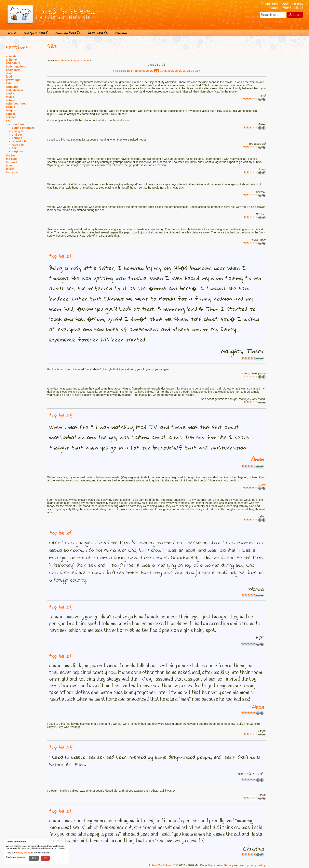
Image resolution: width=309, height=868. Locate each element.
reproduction (20, 141)
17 (132, 71)
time (9, 166)
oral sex (17, 135)
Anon (262, 169)
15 (124, 71)
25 (165, 71)
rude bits (18, 145)
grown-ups (13, 80)
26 (169, 71)
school (10, 114)
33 (196, 71)
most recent (62, 61)
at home (11, 60)
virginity (17, 151)
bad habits (13, 63)
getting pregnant (23, 128)
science (11, 117)
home (12, 33)
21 (148, 71)
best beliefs (98, 33)
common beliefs (68, 33)
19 (140, 71)
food (9, 77)
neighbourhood (16, 104)
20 (144, 71)
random (121, 33)
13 (116, 71)
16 (128, 71)
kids (9, 83)
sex (8, 120)
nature (10, 100)
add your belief (36, 33)
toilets (10, 169)
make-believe (15, 90)
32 (193, 71)
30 (185, 71)
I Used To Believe (161, 865)
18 (136, 71)
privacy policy (256, 865)
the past (11, 159)
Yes (34, 858)
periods (17, 138)
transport (12, 172)
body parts (13, 70)
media (10, 93)
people (10, 107)
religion (11, 110)
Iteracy (229, 865)
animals (11, 56)
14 (120, 71)
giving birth (20, 131)
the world (12, 162)
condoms (18, 124)
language (12, 87)
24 (161, 71)
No (45, 858)
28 (177, 71)
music (10, 97)
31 (189, 71)
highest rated (81, 61)
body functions (16, 67)
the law (11, 155)
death (10, 73)
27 (173, 71)
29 (181, 71)
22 (152, 71)
